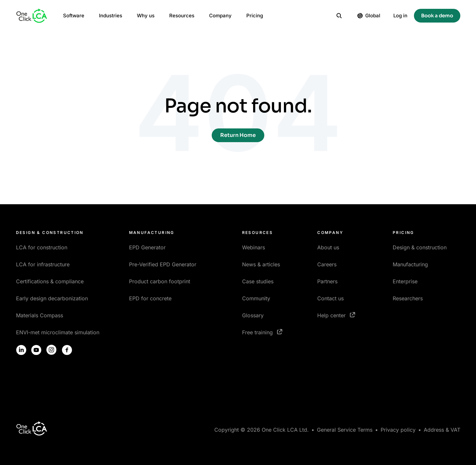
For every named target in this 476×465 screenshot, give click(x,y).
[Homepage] (32, 16)
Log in (400, 16)
